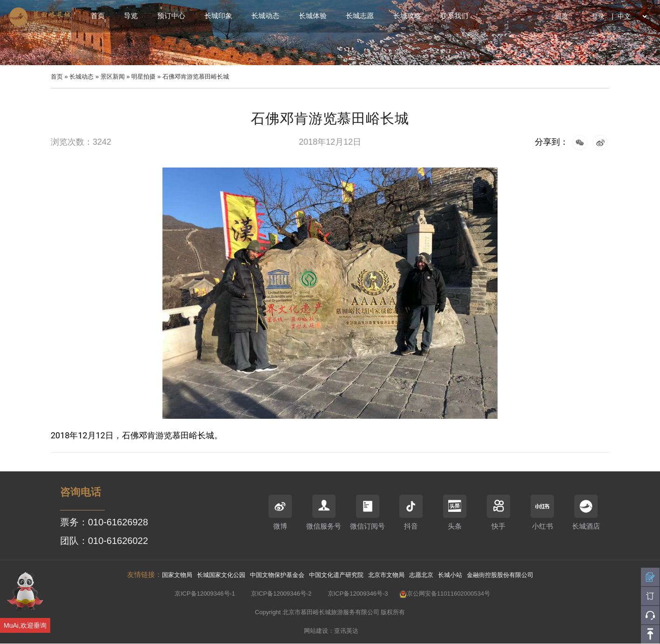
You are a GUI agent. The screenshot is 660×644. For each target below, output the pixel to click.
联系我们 (454, 16)
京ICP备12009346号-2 (281, 594)
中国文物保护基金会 (277, 575)
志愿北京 (421, 575)
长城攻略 (407, 16)
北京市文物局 (386, 575)
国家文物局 (177, 575)
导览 (131, 16)
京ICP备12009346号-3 (358, 594)
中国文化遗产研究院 (336, 575)
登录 (598, 16)
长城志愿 (360, 16)
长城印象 (218, 16)
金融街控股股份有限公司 (500, 575)
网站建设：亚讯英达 (331, 631)
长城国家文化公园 (221, 575)
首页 (98, 16)
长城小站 (450, 575)
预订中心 (171, 16)
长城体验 (313, 16)
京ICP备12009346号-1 (205, 594)
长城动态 (265, 16)
